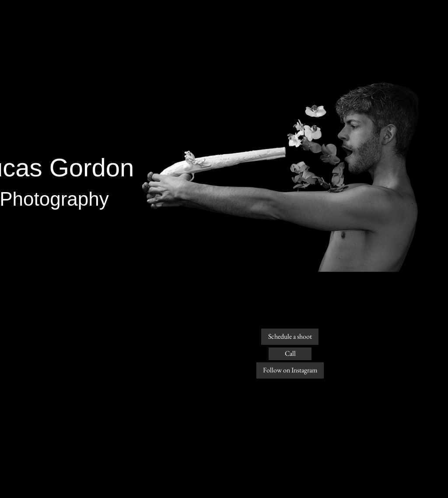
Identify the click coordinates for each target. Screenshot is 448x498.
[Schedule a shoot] (290, 337)
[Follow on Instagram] (290, 370)
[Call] (290, 354)
